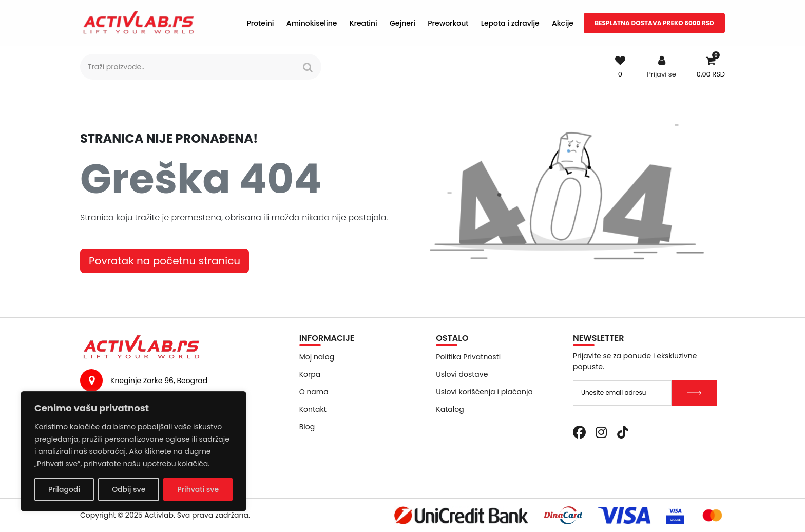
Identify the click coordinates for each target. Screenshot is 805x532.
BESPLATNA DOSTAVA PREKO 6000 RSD (654, 23)
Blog (307, 427)
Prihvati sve (198, 489)
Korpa (310, 374)
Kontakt (313, 409)
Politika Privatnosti (468, 357)
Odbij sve (129, 489)
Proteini (260, 23)
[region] (133, 451)
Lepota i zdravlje (510, 23)
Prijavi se (661, 74)
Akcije (563, 23)
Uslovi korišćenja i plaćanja (484, 392)
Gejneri (402, 23)
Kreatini (363, 23)
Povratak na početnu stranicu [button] (165, 261)
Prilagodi (64, 489)
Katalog (450, 409)
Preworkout (448, 23)
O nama (314, 392)
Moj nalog (317, 357)
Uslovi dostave (462, 374)
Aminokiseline (312, 23)
